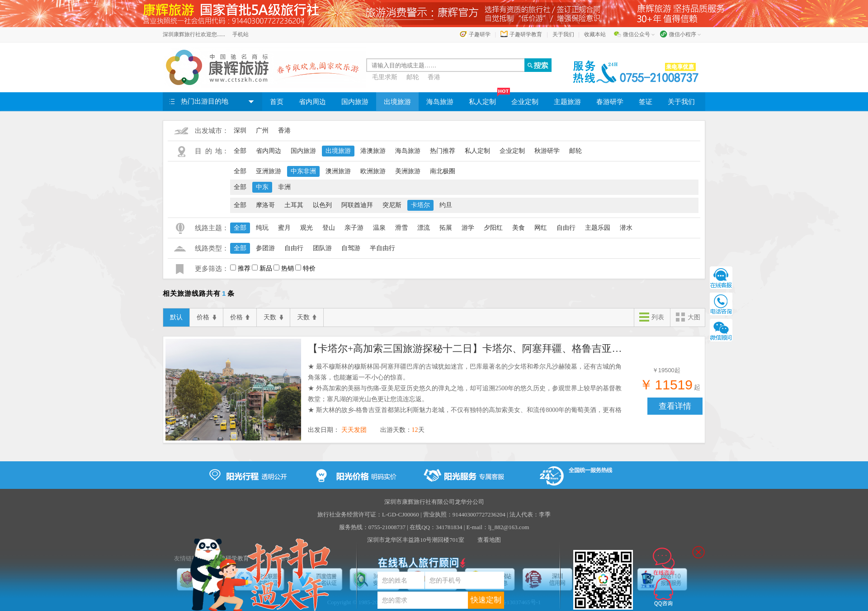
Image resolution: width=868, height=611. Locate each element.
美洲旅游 (408, 171)
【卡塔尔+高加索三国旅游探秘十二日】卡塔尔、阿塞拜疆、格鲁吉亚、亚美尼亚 (466, 349)
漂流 (424, 228)
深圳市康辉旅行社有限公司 (420, 502)
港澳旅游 (373, 151)
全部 (240, 151)
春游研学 (610, 102)
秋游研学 (547, 151)
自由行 (566, 228)
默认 (176, 317)
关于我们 (563, 34)
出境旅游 (397, 102)
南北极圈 (443, 171)
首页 (277, 102)
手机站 (241, 34)
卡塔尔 (420, 205)
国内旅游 (355, 102)
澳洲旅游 (338, 171)
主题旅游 (567, 102)
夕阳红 (493, 228)
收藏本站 (595, 34)
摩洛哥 (265, 205)
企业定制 (525, 102)
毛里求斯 (385, 77)
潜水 (626, 228)
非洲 (284, 187)
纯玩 (262, 228)
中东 (262, 187)
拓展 (446, 228)
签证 (646, 102)
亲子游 (354, 228)
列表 (651, 318)
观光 (307, 228)
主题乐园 (598, 228)
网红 (541, 228)
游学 (468, 228)
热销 (288, 268)
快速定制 (486, 600)
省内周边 (312, 102)
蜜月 (284, 228)
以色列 (322, 205)
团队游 (322, 248)
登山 (329, 228)
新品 (266, 268)
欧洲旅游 (373, 171)
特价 (309, 268)
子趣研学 (480, 34)
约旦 (446, 205)
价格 (206, 317)
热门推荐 (443, 151)
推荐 (244, 268)
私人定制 (486, 99)
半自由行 (382, 248)
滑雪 (401, 228)
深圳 (240, 130)
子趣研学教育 (526, 34)
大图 (688, 318)
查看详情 (675, 406)
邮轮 (413, 77)
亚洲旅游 (269, 171)
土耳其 (294, 205)
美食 (519, 228)
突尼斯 (392, 205)
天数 (273, 317)
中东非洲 (303, 171)
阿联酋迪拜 (357, 205)
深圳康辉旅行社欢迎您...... (194, 34)
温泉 (379, 228)
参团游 (265, 248)
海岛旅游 (440, 102)
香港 (434, 77)
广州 (262, 130)
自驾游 (351, 248)
